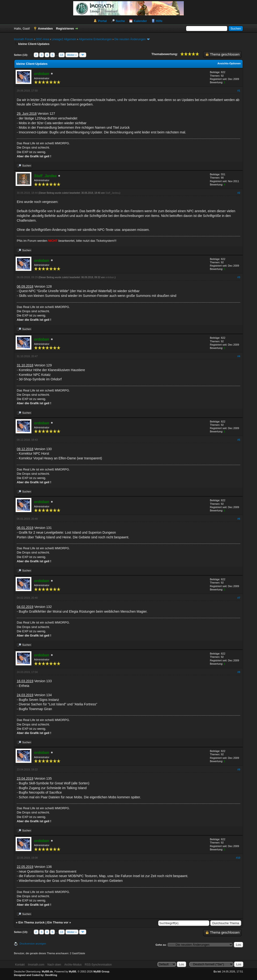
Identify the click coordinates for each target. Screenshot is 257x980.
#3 (239, 277)
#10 (238, 858)
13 (62, 55)
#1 (239, 91)
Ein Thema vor (58, 922)
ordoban (110, 277)
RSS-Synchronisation (98, 965)
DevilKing (51, 975)
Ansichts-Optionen (229, 63)
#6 (239, 519)
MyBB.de (47, 971)
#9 (239, 769)
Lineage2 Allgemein (64, 39)
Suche (120, 21)
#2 (239, 193)
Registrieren (65, 29)
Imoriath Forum (24, 39)
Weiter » (72, 55)
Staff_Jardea (112, 193)
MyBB (72, 971)
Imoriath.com (36, 965)
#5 (239, 440)
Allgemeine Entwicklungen (95, 39)
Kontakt (20, 965)
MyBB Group (101, 971)
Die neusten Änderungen (130, 39)
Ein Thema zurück (32, 922)
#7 (239, 598)
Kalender (140, 21)
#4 (239, 356)
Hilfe (159, 21)
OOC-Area (42, 39)
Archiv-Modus (73, 965)
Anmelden (45, 29)
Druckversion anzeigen (33, 944)
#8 (239, 672)
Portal (102, 21)
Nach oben (54, 965)
